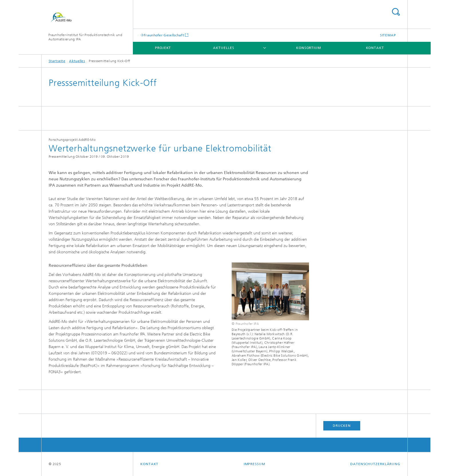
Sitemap (388, 35)
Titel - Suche (396, 12)
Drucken (342, 426)
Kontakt (375, 48)
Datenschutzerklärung (375, 464)
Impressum (254, 464)
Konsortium (309, 48)
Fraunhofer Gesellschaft (164, 35)
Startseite (57, 61)
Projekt (163, 48)
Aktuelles (223, 48)
